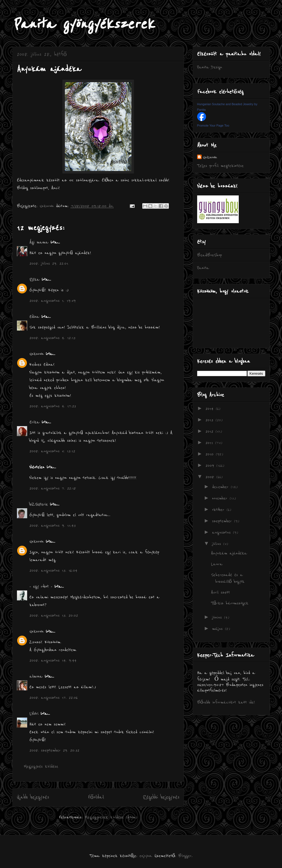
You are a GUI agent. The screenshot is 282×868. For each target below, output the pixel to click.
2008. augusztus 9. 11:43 (53, 525)
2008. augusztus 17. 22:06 (54, 698)
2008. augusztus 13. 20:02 (54, 615)
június (218, 617)
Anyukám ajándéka (229, 553)
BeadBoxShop (209, 255)
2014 (211, 409)
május (219, 629)
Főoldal (96, 797)
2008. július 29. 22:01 (49, 263)
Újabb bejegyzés (33, 797)
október (219, 510)
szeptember (223, 521)
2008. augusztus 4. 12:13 (52, 338)
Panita (203, 268)
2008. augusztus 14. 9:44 (53, 660)
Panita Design (210, 67)
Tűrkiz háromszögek (230, 603)
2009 (211, 466)
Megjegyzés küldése (41, 766)
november (221, 498)
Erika (34, 422)
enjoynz (145, 856)
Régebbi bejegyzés (161, 797)
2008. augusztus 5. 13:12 (52, 451)
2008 (211, 477)
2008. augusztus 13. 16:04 (53, 570)
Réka (34, 280)
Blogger (185, 856)
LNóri (34, 714)
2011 (210, 443)
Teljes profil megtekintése (220, 166)
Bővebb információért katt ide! (226, 702)
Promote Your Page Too (213, 125)
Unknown (36, 354)
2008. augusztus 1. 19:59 (53, 301)
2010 (211, 454)
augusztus (223, 532)
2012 (210, 431)
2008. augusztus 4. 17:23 (53, 406)
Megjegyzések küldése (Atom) (111, 817)
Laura (217, 564)
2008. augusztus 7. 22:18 (53, 488)
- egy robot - (41, 587)
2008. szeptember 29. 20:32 (54, 750)
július (218, 544)
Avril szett (220, 592)
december (221, 487)
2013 (210, 420)
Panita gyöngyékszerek (83, 24)
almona (36, 676)
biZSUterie (39, 504)
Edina (34, 317)
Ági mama (39, 242)
